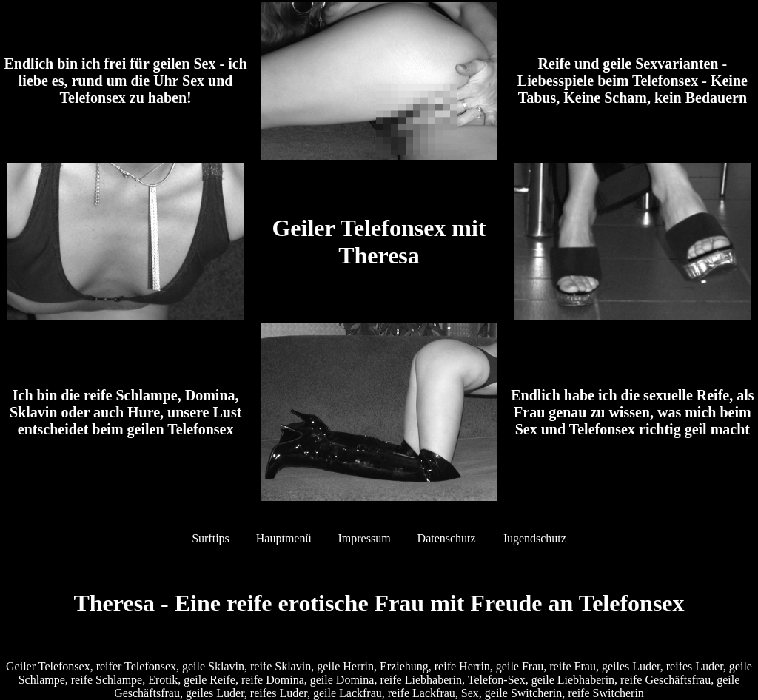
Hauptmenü (284, 538)
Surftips (211, 538)
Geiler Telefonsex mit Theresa (379, 242)
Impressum (364, 538)
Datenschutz (447, 538)
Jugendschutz (534, 538)
